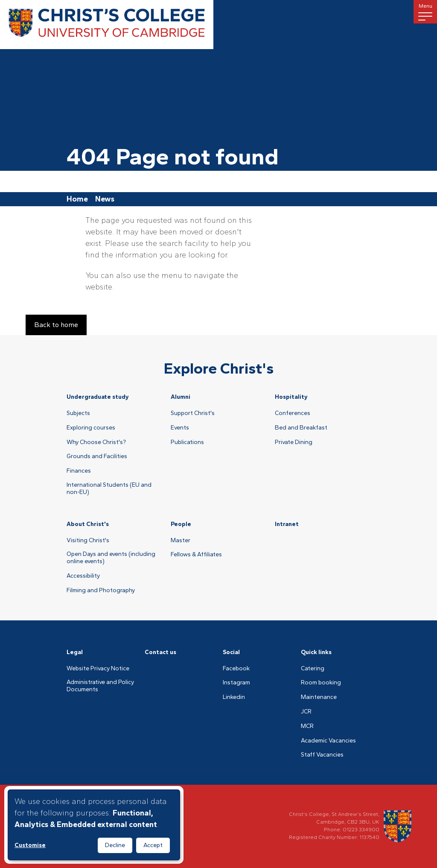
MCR (307, 726)
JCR (306, 712)
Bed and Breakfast (301, 428)
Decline (115, 845)
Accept (153, 845)
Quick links (316, 652)
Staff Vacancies (322, 755)
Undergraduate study (98, 397)
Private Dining (294, 442)
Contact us (160, 652)
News (105, 199)
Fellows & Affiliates (196, 555)
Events (180, 428)
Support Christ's (193, 413)
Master (181, 541)
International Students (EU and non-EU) (109, 489)
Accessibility (83, 576)
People (181, 524)
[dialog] (94, 825)
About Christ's (88, 524)
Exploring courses (91, 428)
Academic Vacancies (328, 741)
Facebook (236, 669)
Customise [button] (30, 845)
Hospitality (291, 397)
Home (77, 199)
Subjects (78, 413)
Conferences (293, 413)
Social (231, 652)
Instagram (236, 683)
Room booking (321, 683)
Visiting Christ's (88, 541)
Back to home (56, 325)
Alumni (181, 397)
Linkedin (234, 697)
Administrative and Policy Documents (100, 686)
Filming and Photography (101, 590)
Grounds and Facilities (97, 456)
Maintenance (319, 697)
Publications (187, 442)
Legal (75, 652)
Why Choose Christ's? (96, 442)
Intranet (287, 524)
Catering (313, 669)
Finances (79, 471)
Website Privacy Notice (98, 669)
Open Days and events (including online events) (111, 558)
